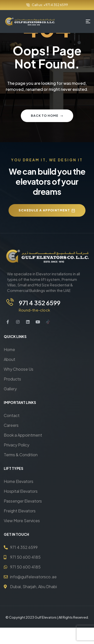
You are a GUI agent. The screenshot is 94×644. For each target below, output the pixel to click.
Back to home (47, 116)
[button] (47, 210)
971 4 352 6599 (40, 303)
